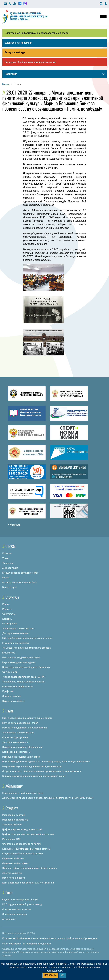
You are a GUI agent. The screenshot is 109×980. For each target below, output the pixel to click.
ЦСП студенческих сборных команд (22, 904)
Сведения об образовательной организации (30, 62)
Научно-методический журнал (19, 662)
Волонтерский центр (14, 878)
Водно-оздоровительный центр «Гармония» (26, 667)
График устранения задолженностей (22, 829)
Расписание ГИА (11, 839)
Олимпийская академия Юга (18, 687)
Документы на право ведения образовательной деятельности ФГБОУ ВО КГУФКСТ (48, 798)
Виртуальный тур (15, 52)
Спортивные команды (15, 914)
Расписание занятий (14, 815)
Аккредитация (10, 568)
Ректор (6, 604)
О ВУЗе (10, 546)
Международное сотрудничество (20, 573)
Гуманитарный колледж (16, 643)
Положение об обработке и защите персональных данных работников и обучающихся (50, 938)
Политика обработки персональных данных (27, 944)
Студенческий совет (14, 701)
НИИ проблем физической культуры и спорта (27, 638)
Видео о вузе (9, 587)
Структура (12, 597)
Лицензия (8, 563)
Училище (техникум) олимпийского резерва (26, 648)
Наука (9, 711)
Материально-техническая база (19, 583)
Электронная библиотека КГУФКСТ (22, 844)
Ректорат (7, 609)
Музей (6, 578)
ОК (63, 975)
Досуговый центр (12, 873)
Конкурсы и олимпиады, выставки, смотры (26, 849)
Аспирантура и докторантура (18, 629)
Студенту (12, 808)
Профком (7, 691)
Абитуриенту (14, 786)
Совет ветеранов (12, 696)
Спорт (9, 892)
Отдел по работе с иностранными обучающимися (29, 868)
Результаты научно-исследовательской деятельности (32, 766)
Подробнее (50, 975)
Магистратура (10, 624)
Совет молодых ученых (15, 737)
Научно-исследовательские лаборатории (25, 728)
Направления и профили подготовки (23, 793)
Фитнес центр (10, 672)
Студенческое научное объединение (22, 747)
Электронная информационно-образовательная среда (37, 33)
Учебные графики (12, 825)
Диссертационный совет (16, 633)
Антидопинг (9, 919)
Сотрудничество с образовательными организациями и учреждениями (42, 771)
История (7, 553)
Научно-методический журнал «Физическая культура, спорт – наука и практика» (46, 762)
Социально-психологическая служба (23, 854)
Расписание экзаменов (15, 820)
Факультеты (9, 614)
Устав (5, 558)
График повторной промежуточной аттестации (28, 834)
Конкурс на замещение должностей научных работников (34, 776)
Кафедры (7, 619)
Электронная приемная (18, 43)
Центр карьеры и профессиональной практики (28, 883)
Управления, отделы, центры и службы (24, 682)
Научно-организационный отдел (20, 723)
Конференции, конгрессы (16, 752)
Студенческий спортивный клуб (20, 900)
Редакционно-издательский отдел (21, 657)
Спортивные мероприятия (17, 909)
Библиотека (9, 653)
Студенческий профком (15, 863)
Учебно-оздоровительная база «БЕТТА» (24, 677)
